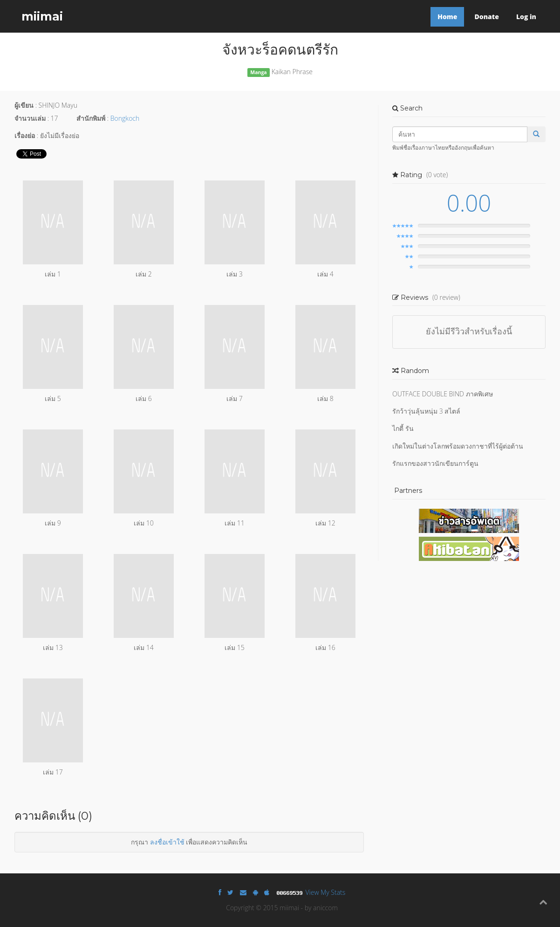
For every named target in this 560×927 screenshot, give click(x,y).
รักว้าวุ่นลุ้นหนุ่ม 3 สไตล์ (426, 411)
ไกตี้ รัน (403, 428)
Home (447, 17)
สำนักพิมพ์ (91, 118)
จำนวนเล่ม (30, 118)
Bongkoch (125, 118)
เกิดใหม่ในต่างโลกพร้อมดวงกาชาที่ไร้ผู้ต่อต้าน (458, 446)
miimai (42, 16)
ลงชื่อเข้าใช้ (167, 842)
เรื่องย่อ (25, 135)
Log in (526, 17)
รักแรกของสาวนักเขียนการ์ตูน (435, 463)
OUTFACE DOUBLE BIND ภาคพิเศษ (443, 394)
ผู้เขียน (24, 105)
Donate (486, 17)
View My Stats (326, 892)
